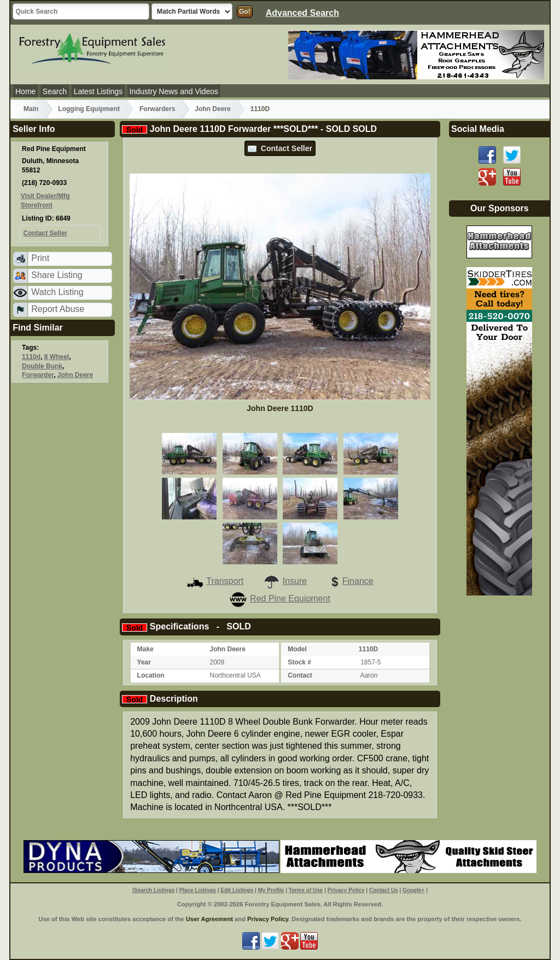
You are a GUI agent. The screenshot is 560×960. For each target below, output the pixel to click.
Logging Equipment (89, 109)
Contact (300, 675)
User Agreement (209, 919)
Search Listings (154, 890)
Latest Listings (98, 91)
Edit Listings (237, 890)
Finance (350, 581)
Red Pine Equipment (280, 598)
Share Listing (57, 275)
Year (144, 662)
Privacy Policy (346, 890)
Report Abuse (58, 309)
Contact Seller (280, 148)
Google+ (413, 890)
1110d (31, 357)
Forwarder (38, 375)
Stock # (299, 662)
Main (31, 109)
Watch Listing (57, 292)
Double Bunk (42, 366)
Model (297, 649)
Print (40, 258)
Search (55, 91)
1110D (260, 109)
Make (145, 649)
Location (151, 675)
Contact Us (384, 890)
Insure (285, 581)
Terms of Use (306, 890)
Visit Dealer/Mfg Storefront (45, 201)
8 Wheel (57, 357)
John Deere (212, 109)
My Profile (271, 890)
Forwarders (157, 109)
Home (25, 91)
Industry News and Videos (174, 91)
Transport (215, 581)
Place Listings (198, 890)
